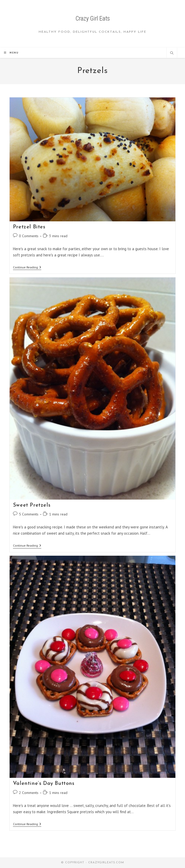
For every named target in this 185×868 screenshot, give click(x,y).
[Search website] (172, 53)
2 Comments (29, 793)
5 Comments (29, 514)
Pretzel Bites (29, 227)
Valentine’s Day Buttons (44, 784)
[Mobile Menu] (11, 53)
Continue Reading (27, 268)
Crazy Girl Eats (93, 18)
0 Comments (29, 236)
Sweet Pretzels (32, 505)
